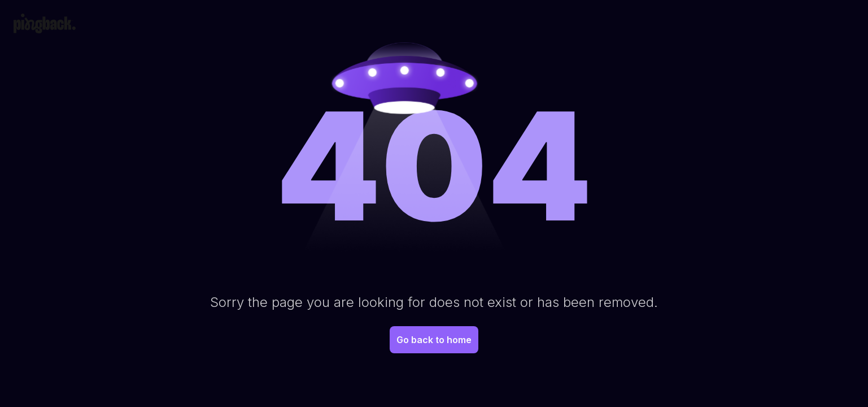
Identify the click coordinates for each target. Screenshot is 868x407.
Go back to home (434, 340)
